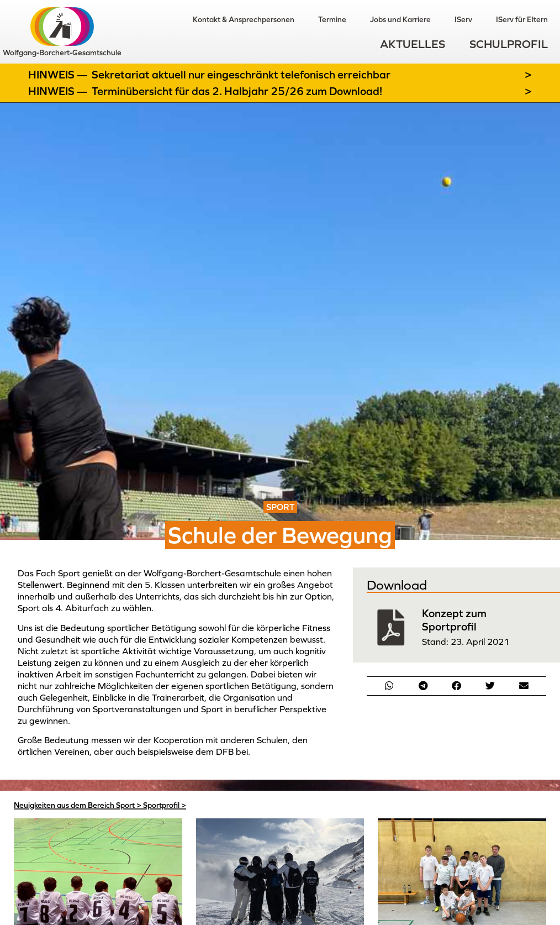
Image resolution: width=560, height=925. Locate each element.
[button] (389, 685)
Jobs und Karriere (399, 19)
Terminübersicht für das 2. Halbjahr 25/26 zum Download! (237, 91)
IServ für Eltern (522, 19)
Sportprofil (161, 805)
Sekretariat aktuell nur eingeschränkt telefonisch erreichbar (241, 75)
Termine (331, 19)
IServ (463, 19)
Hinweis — (59, 75)
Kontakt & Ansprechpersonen (241, 19)
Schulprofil (509, 44)
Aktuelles (413, 44)
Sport (125, 805)
